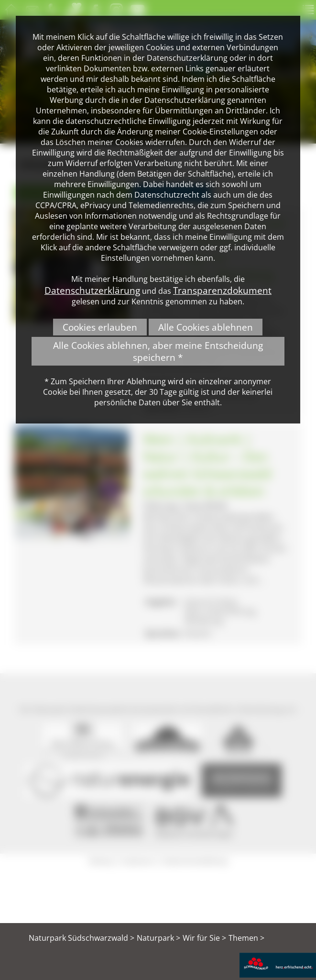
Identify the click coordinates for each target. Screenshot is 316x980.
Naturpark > (158, 938)
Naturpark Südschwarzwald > (82, 938)
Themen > (246, 938)
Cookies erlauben (100, 327)
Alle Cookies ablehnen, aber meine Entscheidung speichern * (158, 351)
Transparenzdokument (222, 290)
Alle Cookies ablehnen (206, 327)
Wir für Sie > (204, 938)
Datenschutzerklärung (92, 290)
